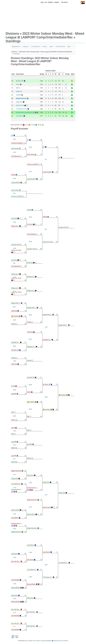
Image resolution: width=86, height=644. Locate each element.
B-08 (30, 385)
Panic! (18, 84)
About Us (82, 7)
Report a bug (40, 641)
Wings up (14, 226)
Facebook (75, 3)
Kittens (18, 91)
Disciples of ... (16, 342)
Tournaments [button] (35, 46)
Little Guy (14, 311)
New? (42, 7)
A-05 (15, 248)
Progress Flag (83, 3)
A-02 (15, 178)
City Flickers (20, 116)
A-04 (15, 222)
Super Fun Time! (16, 250)
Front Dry (14, 218)
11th (46, 327)
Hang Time (19, 102)
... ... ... (43, 77)
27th (15, 598)
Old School (15, 554)
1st (46, 159)
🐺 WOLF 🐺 (20, 81)
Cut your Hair (15, 244)
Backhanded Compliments (24, 112)
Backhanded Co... (17, 489)
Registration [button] (16, 46)
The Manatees (16, 156)
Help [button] (51, 46)
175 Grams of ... (16, 484)
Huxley (13, 324)
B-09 (30, 409)
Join (46, 2)
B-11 (15, 459)
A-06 (30, 147)
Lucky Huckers (16, 182)
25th (46, 565)
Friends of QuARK (17, 143)
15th (46, 397)
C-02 (15, 514)
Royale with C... (16, 303)
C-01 (15, 474)
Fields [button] (44, 46)
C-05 (15, 584)
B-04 (15, 390)
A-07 (30, 172)
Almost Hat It (20, 105)
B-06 (30, 315)
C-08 (30, 552)
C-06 (30, 483)
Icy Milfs (19, 95)
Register (51, 2)
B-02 (15, 346)
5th (46, 229)
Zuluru (26, 641)
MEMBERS (49, 7)
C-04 (15, 558)
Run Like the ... (16, 561)
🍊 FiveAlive (15, 316)
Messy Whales (16, 587)
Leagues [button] (25, 46)
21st (46, 495)
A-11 (15, 291)
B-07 (30, 339)
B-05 (15, 416)
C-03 (15, 488)
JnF (12, 135)
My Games (65, 2)
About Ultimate (71, 7)
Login (42, 2)
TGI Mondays (15, 580)
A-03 (15, 152)
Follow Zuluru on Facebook (61, 641)
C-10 (15, 612)
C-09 (30, 577)
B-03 (15, 320)
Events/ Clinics (59, 7)
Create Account (60, 46)
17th (15, 431)
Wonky (13, 175)
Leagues (57, 2)
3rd (14, 193)
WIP (17, 88)
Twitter (71, 3)
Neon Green (15, 148)
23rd (15, 529)
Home (37, 7)
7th (14, 263)
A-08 (30, 217)
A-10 (15, 277)
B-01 (15, 307)
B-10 (15, 445)
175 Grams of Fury (22, 109)
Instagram (78, 3)
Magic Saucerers (21, 98)
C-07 (30, 507)
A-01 (15, 139)
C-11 (15, 626)
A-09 (30, 241)
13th (15, 361)
